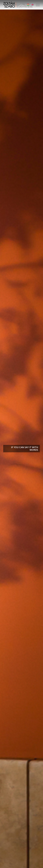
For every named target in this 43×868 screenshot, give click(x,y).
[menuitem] (23, 5)
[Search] (23, 5)
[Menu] (37, 5)
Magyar (17, 5)
